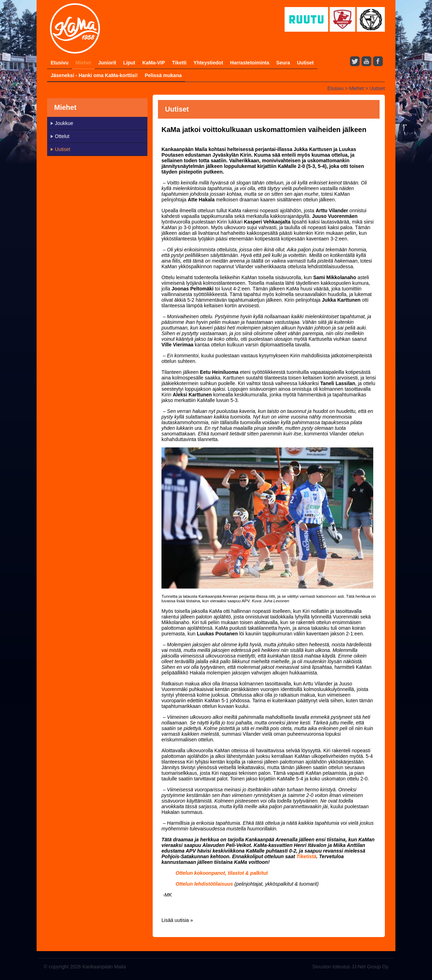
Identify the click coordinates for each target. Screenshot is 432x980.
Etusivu (60, 63)
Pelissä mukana (163, 75)
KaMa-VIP (154, 63)
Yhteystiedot (208, 63)
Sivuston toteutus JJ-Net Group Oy (350, 967)
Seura (283, 63)
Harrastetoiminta (250, 63)
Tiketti (179, 63)
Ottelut (62, 136)
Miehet (83, 63)
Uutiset (305, 63)
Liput (129, 63)
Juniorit (107, 63)
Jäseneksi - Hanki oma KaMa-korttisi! (94, 75)
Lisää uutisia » (177, 920)
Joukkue (64, 123)
